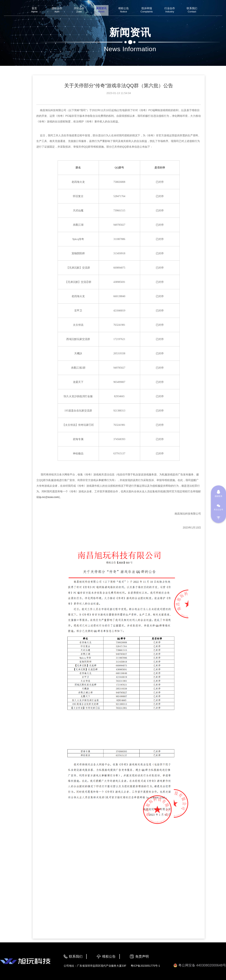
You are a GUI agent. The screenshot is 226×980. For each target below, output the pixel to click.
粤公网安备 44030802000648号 (200, 965)
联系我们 (76, 956)
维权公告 (109, 956)
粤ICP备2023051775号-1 (145, 966)
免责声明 (142, 956)
